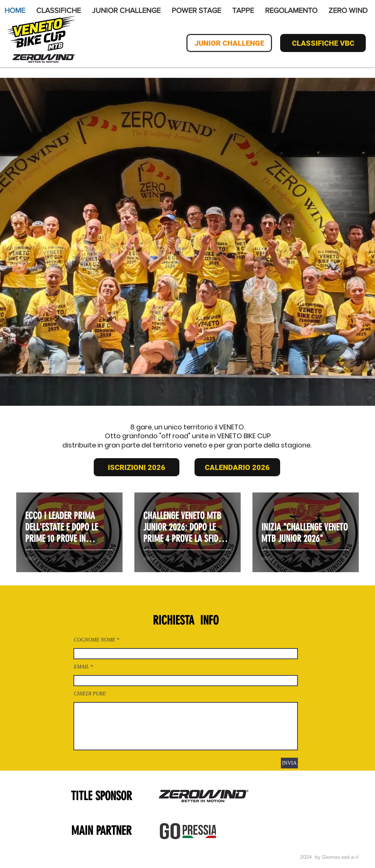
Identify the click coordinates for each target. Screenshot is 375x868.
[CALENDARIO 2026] (237, 467)
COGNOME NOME (94, 640)
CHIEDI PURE (90, 694)
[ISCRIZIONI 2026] (137, 467)
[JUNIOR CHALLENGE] (229, 43)
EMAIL (81, 667)
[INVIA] (289, 763)
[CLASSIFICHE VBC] (323, 43)
